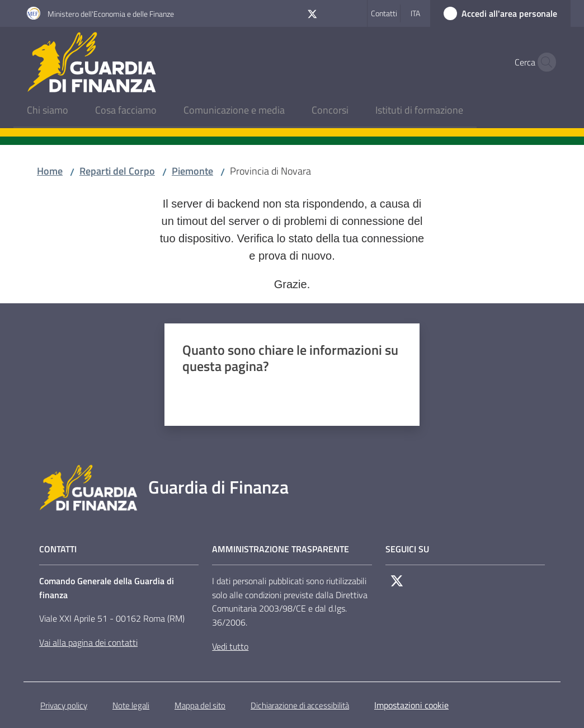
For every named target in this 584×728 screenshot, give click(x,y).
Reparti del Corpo (117, 171)
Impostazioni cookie (411, 705)
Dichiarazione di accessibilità (300, 705)
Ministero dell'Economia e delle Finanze (111, 14)
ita (415, 13)
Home (50, 171)
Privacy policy (64, 705)
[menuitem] (48, 111)
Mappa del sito (200, 705)
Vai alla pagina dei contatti (88, 642)
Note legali (131, 705)
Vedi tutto (230, 646)
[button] (544, 62)
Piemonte (192, 171)
